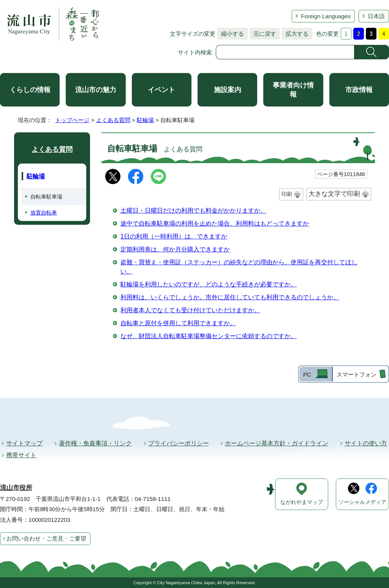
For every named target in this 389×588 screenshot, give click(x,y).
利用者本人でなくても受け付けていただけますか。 (190, 310)
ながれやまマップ (302, 502)
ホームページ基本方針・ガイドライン (277, 443)
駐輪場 (145, 120)
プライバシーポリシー (179, 443)
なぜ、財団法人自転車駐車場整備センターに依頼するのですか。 (209, 336)
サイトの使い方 (366, 443)
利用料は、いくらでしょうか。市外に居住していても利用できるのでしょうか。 (230, 297)
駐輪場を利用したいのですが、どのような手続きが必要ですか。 (209, 284)
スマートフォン (357, 374)
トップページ (72, 120)
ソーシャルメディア (362, 502)
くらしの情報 (30, 90)
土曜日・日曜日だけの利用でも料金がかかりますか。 (193, 211)
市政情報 (359, 90)
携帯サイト (21, 455)
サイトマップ (24, 443)
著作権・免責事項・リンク (95, 443)
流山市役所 (16, 488)
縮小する (231, 34)
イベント (161, 90)
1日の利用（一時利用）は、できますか (174, 236)
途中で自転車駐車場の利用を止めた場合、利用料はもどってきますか (215, 223)
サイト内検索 (195, 52)
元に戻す (263, 34)
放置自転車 (44, 213)
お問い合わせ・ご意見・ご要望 (46, 538)
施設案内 (228, 90)
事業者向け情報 (293, 90)
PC (307, 374)
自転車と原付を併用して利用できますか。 (178, 323)
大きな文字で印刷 (334, 194)
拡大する (295, 34)
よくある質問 (113, 120)
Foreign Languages (326, 16)
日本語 (376, 16)
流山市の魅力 (96, 90)
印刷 (287, 194)
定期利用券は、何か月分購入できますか (175, 249)
